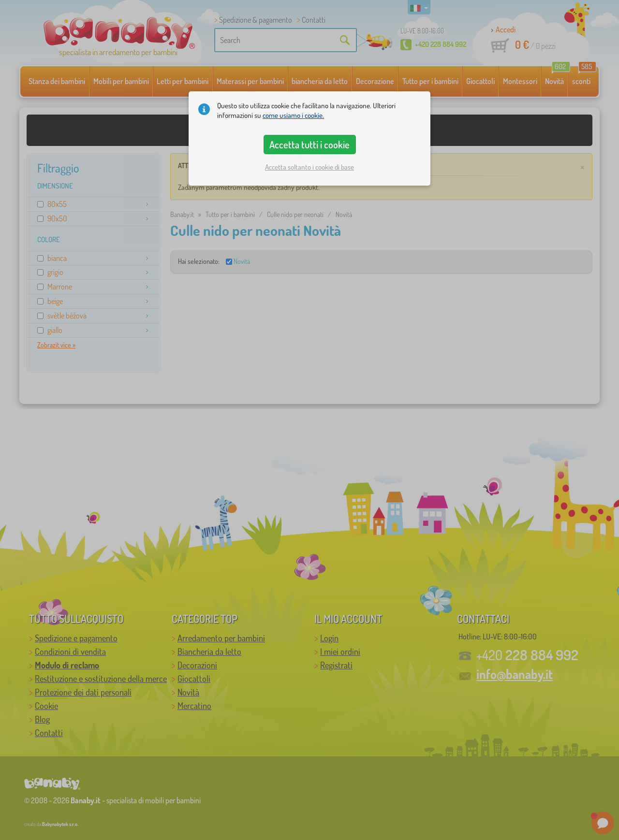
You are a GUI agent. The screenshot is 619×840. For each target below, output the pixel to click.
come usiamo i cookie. (293, 115)
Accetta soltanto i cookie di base (309, 167)
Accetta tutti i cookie (309, 145)
